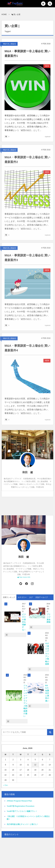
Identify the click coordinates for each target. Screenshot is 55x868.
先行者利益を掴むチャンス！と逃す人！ (23, 824)
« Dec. (6, 785)
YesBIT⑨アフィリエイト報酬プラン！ (22, 811)
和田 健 (24, 557)
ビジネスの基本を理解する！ (24, 622)
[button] (43, 4)
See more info (25, 577)
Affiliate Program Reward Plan (19, 801)
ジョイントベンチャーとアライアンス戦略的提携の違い (25, 701)
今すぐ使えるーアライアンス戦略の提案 (47, 654)
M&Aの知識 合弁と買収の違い (48, 693)
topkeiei (48, 137)
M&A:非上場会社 (10, 44)
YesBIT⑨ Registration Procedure (21, 806)
